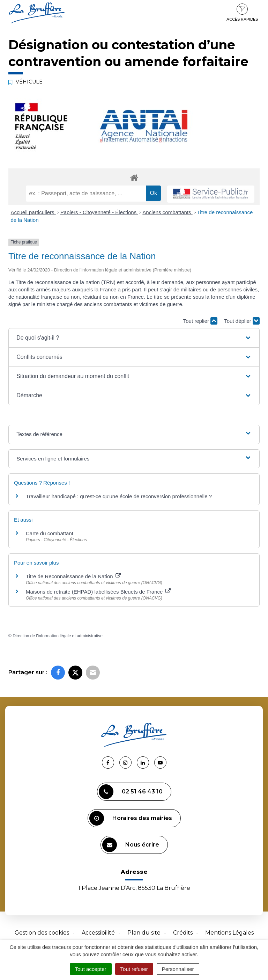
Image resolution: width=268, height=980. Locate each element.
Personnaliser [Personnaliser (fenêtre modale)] (178, 969)
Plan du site (144, 933)
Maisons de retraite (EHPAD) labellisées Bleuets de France (98, 592)
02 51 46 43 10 (131, 792)
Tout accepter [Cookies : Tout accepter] (91, 969)
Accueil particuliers (33, 212)
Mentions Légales (229, 933)
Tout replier (200, 321)
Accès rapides (242, 13)
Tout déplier (242, 321)
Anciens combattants (167, 212)
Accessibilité (98, 933)
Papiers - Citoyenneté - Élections (99, 212)
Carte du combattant (50, 533)
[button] (134, 338)
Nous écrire (131, 845)
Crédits (183, 933)
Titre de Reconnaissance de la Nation (73, 576)
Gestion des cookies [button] (42, 933)
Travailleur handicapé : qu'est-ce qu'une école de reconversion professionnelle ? (119, 496)
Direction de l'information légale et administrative (58, 636)
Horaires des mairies (131, 818)
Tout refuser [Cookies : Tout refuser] (134, 969)
